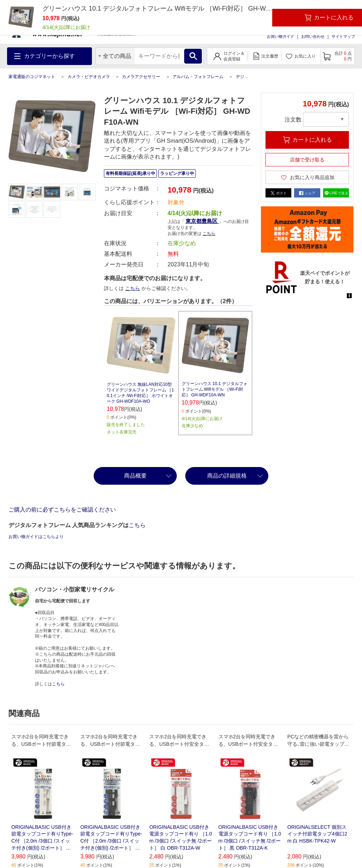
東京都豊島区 (202, 221)
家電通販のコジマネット (32, 77)
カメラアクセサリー (141, 77)
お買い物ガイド (281, 36)
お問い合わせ (313, 36)
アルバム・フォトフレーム (198, 77)
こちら (209, 234)
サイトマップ (343, 36)
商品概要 (135, 476)
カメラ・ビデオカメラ (89, 77)
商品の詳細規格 (227, 476)
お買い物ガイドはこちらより (36, 537)
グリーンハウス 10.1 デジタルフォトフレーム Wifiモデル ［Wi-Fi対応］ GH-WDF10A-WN (215, 389)
